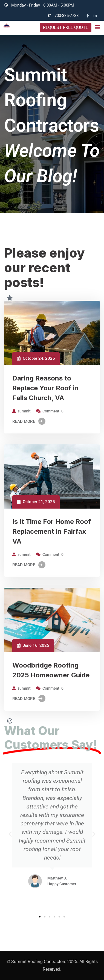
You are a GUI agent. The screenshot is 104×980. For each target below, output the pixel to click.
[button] (10, 834)
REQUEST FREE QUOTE (66, 27)
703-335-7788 (67, 16)
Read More (29, 421)
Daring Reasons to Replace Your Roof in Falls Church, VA (45, 388)
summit (24, 411)
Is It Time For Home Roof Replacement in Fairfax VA (52, 531)
